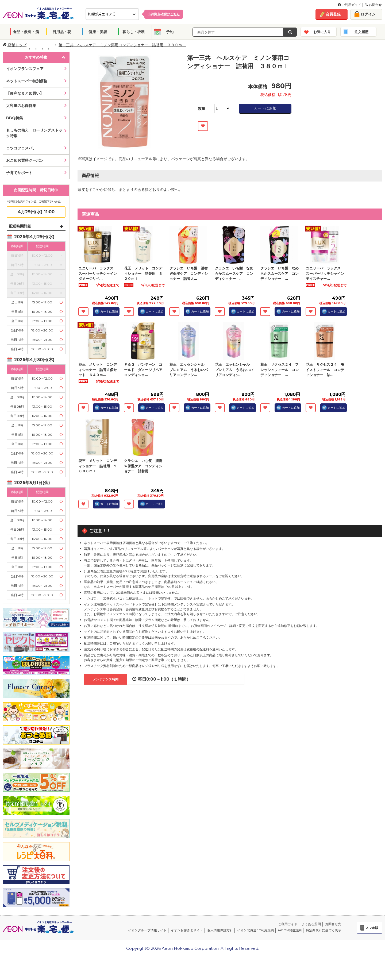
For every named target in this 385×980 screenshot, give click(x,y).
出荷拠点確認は (164, 14)
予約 (170, 32)
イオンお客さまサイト (187, 930)
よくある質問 (311, 924)
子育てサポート (19, 173)
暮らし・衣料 (134, 32)
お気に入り (322, 32)
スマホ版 (372, 928)
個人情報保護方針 (220, 930)
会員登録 (333, 14)
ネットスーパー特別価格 (27, 81)
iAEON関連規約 (290, 930)
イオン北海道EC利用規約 (255, 930)
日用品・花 (62, 32)
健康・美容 (98, 32)
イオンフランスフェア (25, 69)
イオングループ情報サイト (147, 930)
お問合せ (374, 5)
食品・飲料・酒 (26, 32)
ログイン (368, 14)
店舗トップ (15, 45)
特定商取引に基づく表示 (324, 930)
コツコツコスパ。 (21, 148)
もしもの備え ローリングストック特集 (34, 133)
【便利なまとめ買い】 (25, 93)
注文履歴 (361, 32)
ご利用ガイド (349, 5)
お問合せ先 (333, 924)
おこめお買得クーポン (25, 160)
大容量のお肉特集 (21, 106)
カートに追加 (265, 108)
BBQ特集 (15, 118)
